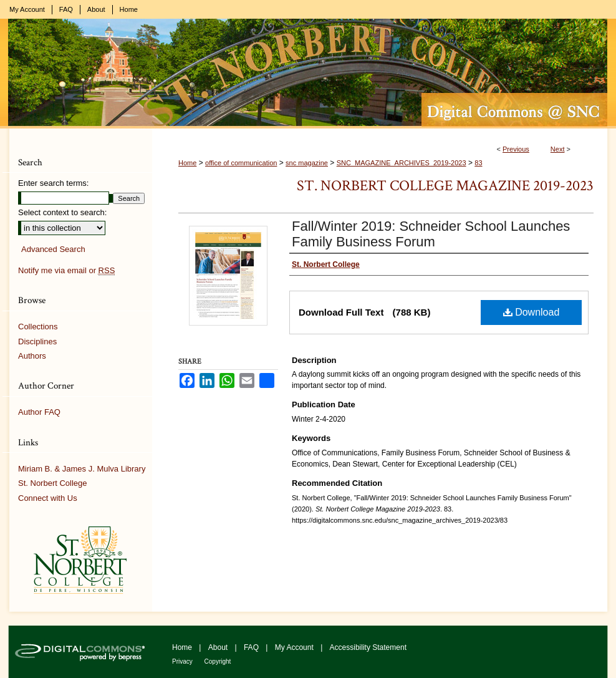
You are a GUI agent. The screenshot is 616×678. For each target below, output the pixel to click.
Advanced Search (53, 249)
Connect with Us (48, 498)
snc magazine (307, 163)
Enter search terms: (53, 183)
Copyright (218, 661)
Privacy (183, 661)
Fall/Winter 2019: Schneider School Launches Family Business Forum (431, 234)
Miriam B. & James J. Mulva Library (82, 469)
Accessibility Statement (368, 647)
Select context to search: (62, 212)
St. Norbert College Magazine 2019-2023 (445, 186)
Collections (38, 327)
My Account (295, 647)
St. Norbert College (53, 483)
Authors (32, 356)
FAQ (252, 647)
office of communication (241, 163)
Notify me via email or (66, 271)
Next (558, 149)
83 (478, 163)
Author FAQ (39, 412)
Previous (516, 149)
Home (187, 163)
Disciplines (37, 341)
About (219, 647)
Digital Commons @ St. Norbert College (308, 74)
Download (532, 312)
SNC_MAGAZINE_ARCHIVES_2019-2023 (402, 163)
